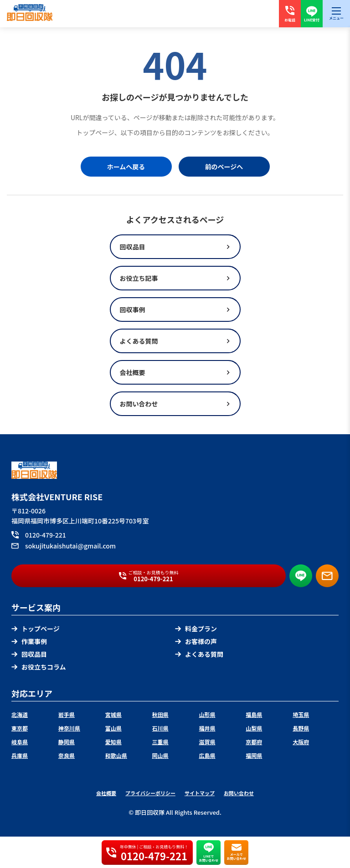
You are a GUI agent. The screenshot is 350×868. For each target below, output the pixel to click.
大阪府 (301, 742)
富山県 (113, 728)
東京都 (20, 728)
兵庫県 (20, 755)
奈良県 (67, 755)
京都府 (254, 742)
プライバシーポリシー (150, 793)
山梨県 (254, 728)
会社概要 (106, 793)
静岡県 (67, 742)
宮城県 (113, 714)
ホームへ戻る (126, 167)
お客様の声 (196, 641)
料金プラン (196, 629)
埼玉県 (301, 714)
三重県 (160, 742)
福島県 (254, 714)
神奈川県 (69, 728)
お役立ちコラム (39, 667)
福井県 (207, 728)
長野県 (301, 728)
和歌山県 (116, 755)
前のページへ (224, 167)
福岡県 (254, 755)
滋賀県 (207, 742)
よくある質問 (199, 654)
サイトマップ (200, 793)
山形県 (207, 714)
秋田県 (160, 714)
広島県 (207, 755)
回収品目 (29, 654)
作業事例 (29, 641)
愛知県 (113, 742)
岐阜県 (20, 742)
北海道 (20, 714)
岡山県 (160, 755)
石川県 (160, 728)
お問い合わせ (239, 793)
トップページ (36, 629)
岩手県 (67, 714)
